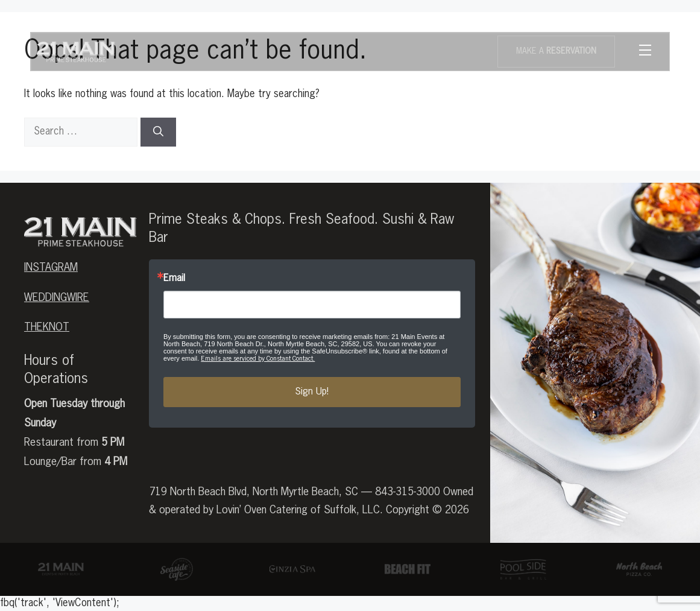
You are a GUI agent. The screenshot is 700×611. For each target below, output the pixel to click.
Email (174, 279)
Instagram (51, 268)
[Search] (158, 132)
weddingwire (57, 298)
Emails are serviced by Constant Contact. (258, 359)
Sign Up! (312, 392)
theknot (47, 328)
